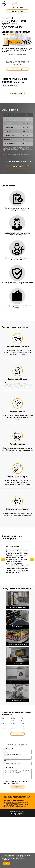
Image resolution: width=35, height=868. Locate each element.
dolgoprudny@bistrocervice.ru (21, 804)
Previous (3, 559)
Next (32, 559)
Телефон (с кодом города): (12, 755)
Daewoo (23, 729)
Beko (22, 723)
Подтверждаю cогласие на (16, 782)
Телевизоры (18, 656)
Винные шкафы (18, 618)
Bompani (23, 726)
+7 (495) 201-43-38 (18, 7)
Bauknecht (14, 723)
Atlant (3, 723)
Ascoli (23, 721)
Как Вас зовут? (9, 749)
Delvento (14, 731)
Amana (13, 718)
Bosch (3, 729)
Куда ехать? (8, 760)
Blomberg (4, 726)
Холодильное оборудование (18, 637)
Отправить (17, 787)
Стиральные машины (18, 674)
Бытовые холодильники (18, 600)
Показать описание (18, 93)
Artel (13, 721)
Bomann (13, 726)
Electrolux (24, 731)
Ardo (22, 718)
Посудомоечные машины (18, 693)
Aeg (3, 718)
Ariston (3, 721)
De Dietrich (4, 731)
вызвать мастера (18, 167)
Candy (13, 729)
